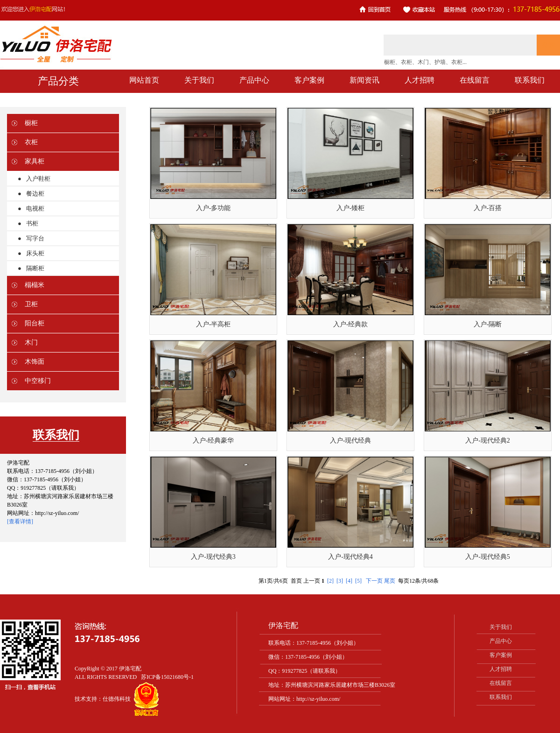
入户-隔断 (488, 324)
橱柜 (31, 123)
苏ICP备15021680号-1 (167, 677)
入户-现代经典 (351, 441)
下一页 (374, 581)
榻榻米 (35, 285)
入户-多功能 (213, 208)
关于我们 (501, 627)
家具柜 (35, 161)
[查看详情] (20, 522)
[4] (349, 581)
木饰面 (35, 362)
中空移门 (38, 381)
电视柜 (35, 208)
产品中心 (501, 641)
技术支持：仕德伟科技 (103, 699)
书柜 (32, 223)
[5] (358, 581)
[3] (340, 581)
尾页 (390, 581)
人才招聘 (501, 669)
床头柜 (35, 253)
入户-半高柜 (213, 324)
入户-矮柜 (351, 208)
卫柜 (31, 304)
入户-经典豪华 (213, 441)
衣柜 (31, 142)
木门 (31, 342)
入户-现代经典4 (350, 557)
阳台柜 (35, 323)
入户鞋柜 (38, 179)
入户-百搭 (488, 208)
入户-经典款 (351, 324)
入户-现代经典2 (488, 441)
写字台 (35, 238)
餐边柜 (35, 194)
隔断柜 (35, 268)
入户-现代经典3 (213, 557)
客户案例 (501, 655)
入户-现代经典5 (488, 557)
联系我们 (501, 697)
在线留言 (501, 683)
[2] (330, 581)
